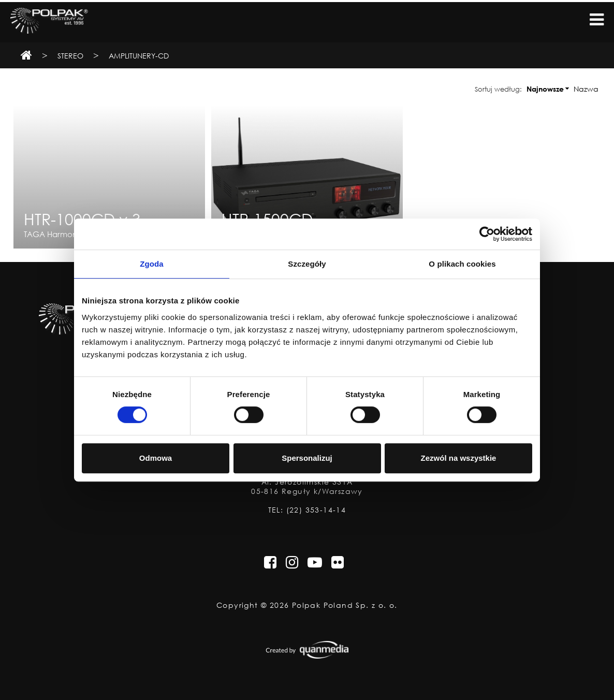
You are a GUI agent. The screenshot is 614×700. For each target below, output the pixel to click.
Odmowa (156, 458)
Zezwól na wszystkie (459, 458)
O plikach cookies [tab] (462, 264)
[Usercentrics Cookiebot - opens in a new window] (487, 234)
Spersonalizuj (307, 458)
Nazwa (586, 89)
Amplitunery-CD (139, 56)
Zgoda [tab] (152, 264)
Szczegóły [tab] (307, 264)
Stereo (70, 56)
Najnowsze (545, 89)
